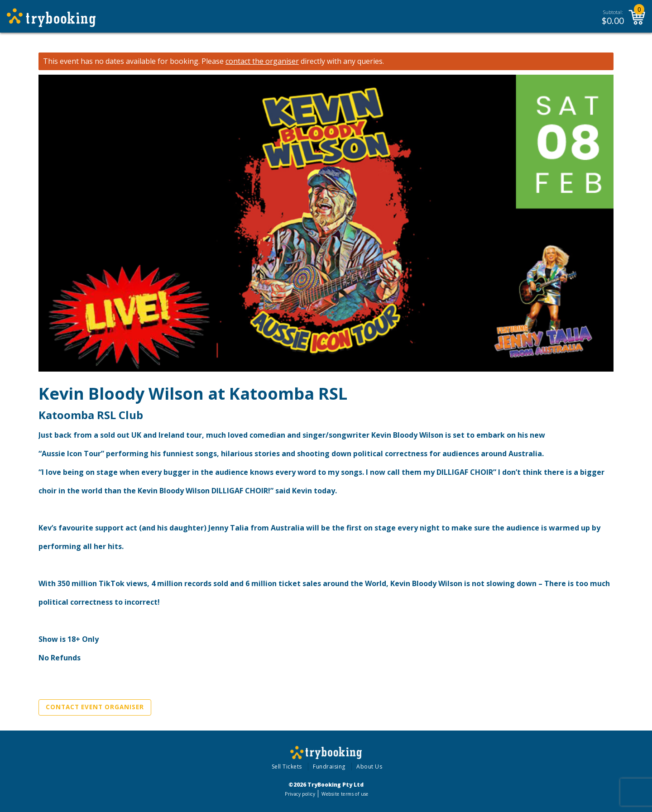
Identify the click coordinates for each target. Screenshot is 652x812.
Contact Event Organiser (95, 707)
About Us (369, 767)
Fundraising (329, 767)
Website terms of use (345, 794)
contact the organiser (262, 61)
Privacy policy (300, 794)
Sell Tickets (287, 767)
